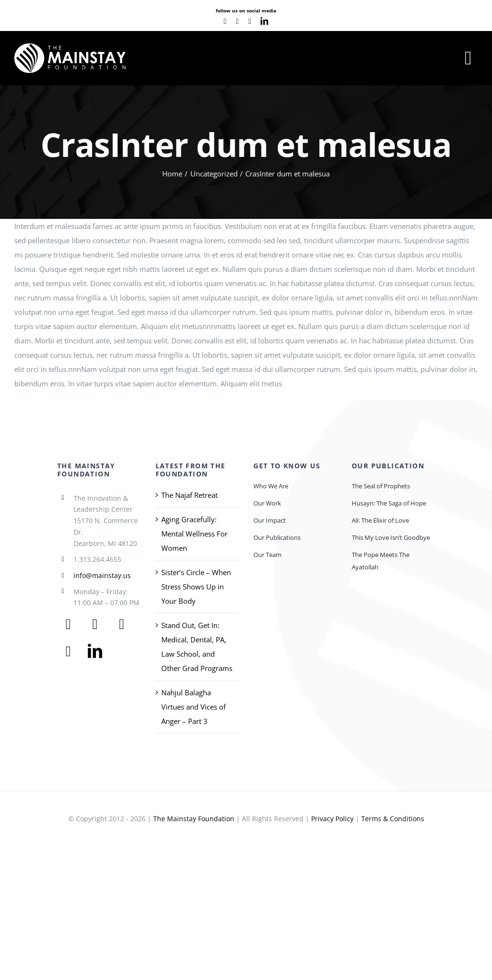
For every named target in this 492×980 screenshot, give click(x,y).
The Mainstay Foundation (194, 819)
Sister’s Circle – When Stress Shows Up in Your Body (196, 587)
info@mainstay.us (102, 575)
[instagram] (250, 21)
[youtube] (238, 21)
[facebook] (225, 21)
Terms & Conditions (393, 819)
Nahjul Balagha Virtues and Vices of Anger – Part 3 (194, 707)
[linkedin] (264, 21)
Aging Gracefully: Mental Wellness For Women (194, 534)
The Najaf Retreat (189, 495)
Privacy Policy (332, 819)
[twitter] (95, 624)
